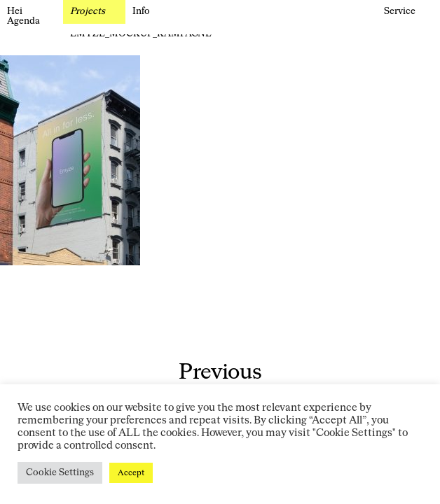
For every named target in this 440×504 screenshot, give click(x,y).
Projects (88, 12)
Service (400, 12)
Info (141, 12)
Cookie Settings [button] (60, 473)
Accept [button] (131, 473)
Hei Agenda (23, 16)
